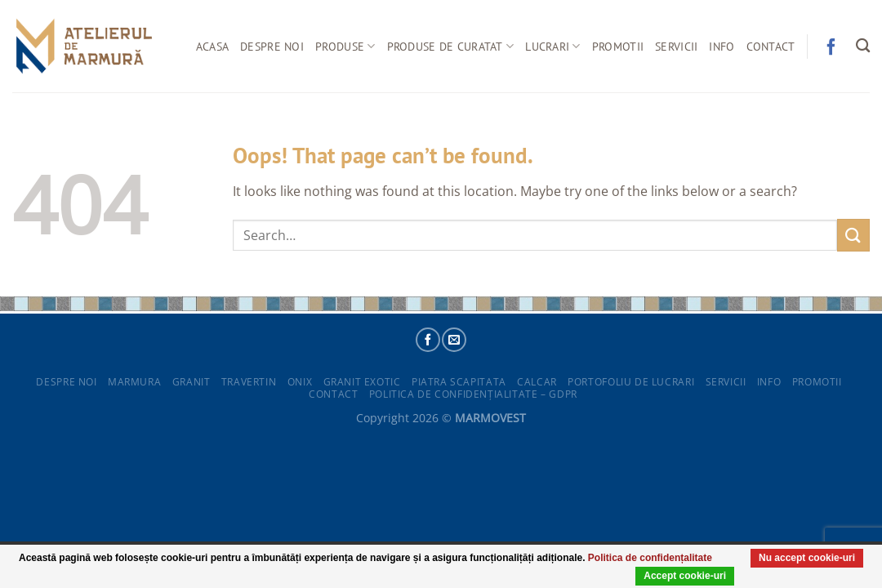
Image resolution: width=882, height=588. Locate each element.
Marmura (134, 382)
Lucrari (553, 47)
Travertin (249, 382)
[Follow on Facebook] (428, 340)
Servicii (676, 46)
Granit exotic (362, 382)
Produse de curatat (451, 47)
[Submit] (853, 235)
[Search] (863, 46)
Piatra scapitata (459, 382)
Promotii (618, 46)
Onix (300, 382)
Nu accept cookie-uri (803, 575)
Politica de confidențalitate (703, 557)
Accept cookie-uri (673, 575)
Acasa (212, 46)
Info (722, 46)
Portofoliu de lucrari (631, 382)
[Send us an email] (454, 340)
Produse (345, 47)
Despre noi (272, 46)
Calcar (537, 382)
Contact (771, 46)
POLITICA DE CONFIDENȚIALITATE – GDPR (473, 394)
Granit (192, 382)
